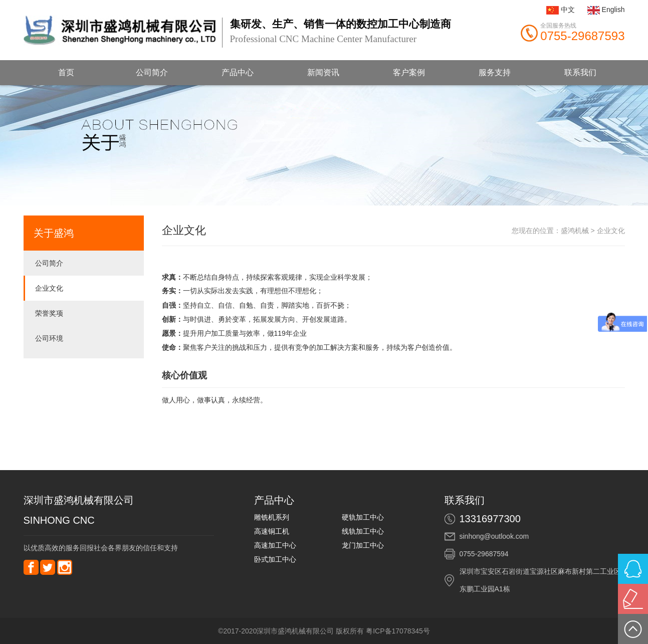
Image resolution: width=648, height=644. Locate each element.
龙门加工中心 (363, 545)
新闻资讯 (323, 72)
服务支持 (495, 72)
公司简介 (152, 72)
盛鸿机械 (575, 231)
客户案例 (409, 72)
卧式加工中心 (275, 559)
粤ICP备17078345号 (398, 631)
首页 (66, 72)
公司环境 (49, 338)
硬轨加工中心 (363, 517)
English (613, 10)
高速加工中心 (275, 545)
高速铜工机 (272, 531)
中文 (568, 10)
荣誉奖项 (49, 313)
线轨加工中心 (363, 531)
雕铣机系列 (272, 517)
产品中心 (238, 72)
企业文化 (49, 288)
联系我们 (580, 72)
